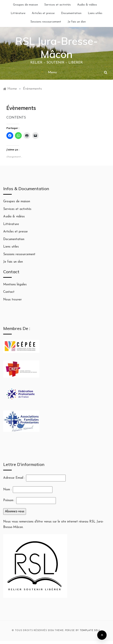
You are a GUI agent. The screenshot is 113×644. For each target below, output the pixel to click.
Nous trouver (12, 300)
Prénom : (9, 500)
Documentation (71, 13)
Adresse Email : (34, 478)
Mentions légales (15, 285)
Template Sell (90, 631)
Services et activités (58, 5)
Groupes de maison (25, 5)
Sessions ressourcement (46, 22)
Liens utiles (95, 13)
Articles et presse (43, 13)
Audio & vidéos (87, 5)
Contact (9, 292)
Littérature (18, 13)
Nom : (7, 490)
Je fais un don (77, 22)
